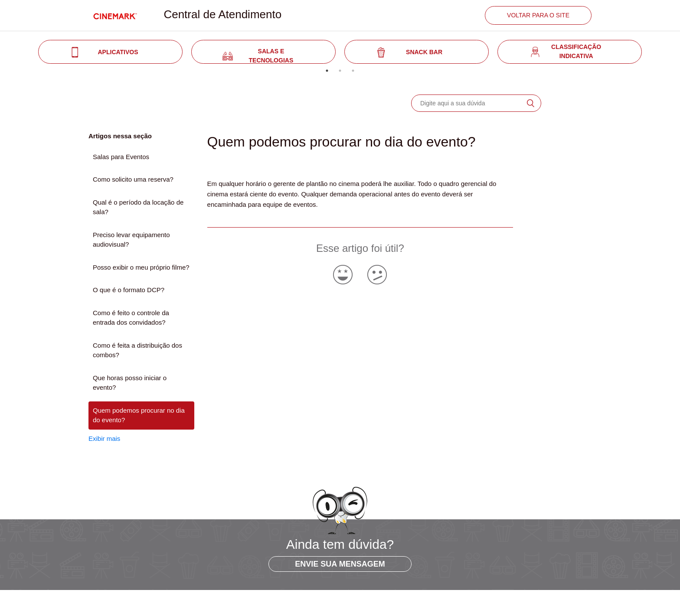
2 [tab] (340, 71)
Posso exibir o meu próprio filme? (141, 267)
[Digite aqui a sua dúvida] (476, 103)
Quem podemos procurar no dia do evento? (139, 415)
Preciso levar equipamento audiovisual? (131, 240)
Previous (27, 52)
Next (653, 52)
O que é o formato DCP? (129, 290)
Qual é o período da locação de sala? (138, 207)
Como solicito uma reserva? (133, 179)
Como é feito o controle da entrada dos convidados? (131, 318)
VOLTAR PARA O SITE (538, 15)
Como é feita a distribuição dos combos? (137, 350)
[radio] (343, 275)
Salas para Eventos (121, 157)
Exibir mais (104, 438)
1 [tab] (327, 71)
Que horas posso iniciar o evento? (130, 383)
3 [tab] (353, 71)
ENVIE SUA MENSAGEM (340, 564)
